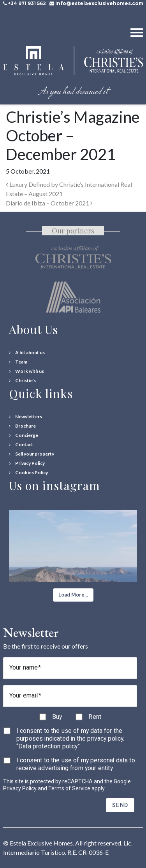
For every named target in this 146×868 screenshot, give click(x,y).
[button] (73, 595)
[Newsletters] (26, 417)
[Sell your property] (32, 454)
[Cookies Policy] (28, 473)
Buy (57, 717)
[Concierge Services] (24, 435)
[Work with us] (26, 371)
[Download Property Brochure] (22, 426)
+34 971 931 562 (27, 3)
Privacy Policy (20, 788)
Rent (95, 717)
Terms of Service (69, 788)
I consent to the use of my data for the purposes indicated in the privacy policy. (70, 738)
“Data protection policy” (48, 746)
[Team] (18, 362)
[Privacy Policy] (27, 463)
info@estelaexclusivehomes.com (99, 3)
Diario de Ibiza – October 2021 (49, 203)
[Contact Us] (21, 445)
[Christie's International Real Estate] (22, 381)
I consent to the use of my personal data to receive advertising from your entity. (76, 764)
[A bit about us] (27, 353)
